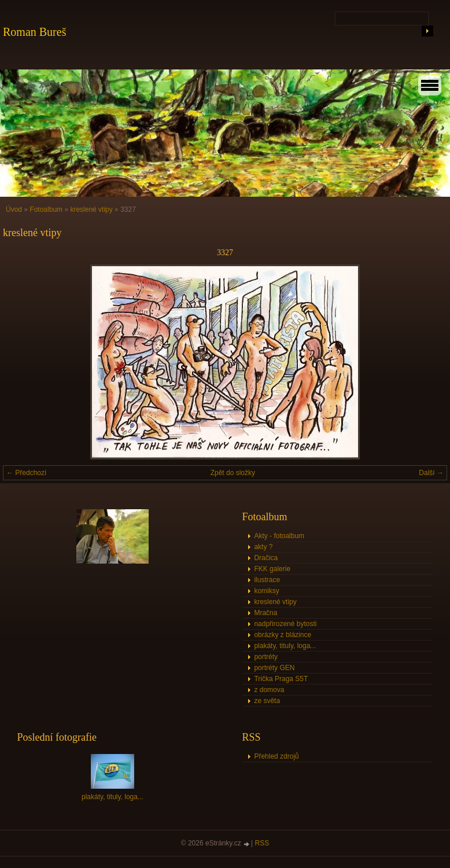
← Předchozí (26, 473)
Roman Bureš (34, 32)
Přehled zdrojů (276, 756)
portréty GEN (274, 668)
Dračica (266, 558)
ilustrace (267, 580)
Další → (431, 473)
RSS (262, 843)
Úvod (14, 209)
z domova (269, 690)
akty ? (263, 547)
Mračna (265, 613)
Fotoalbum (46, 209)
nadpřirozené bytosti (285, 624)
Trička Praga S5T (281, 679)
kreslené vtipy (91, 209)
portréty (266, 657)
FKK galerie (272, 569)
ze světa (267, 701)
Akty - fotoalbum (279, 536)
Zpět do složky (233, 473)
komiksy (266, 591)
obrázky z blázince (283, 635)
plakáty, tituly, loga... (285, 646)
